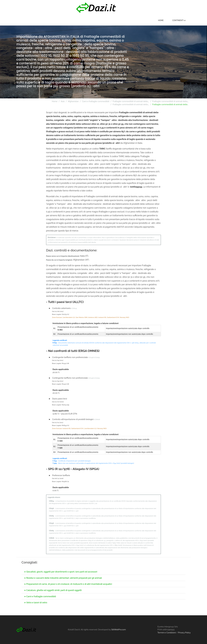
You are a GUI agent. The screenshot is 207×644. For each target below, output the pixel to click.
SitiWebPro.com (119, 630)
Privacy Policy (184, 633)
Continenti (180, 20)
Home (162, 20)
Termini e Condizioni (167, 633)
